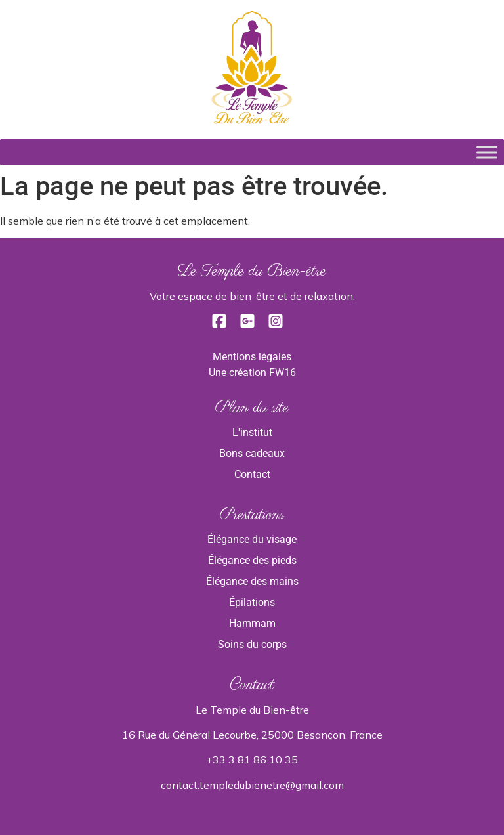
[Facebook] (220, 325)
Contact (252, 474)
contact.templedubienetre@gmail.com (252, 785)
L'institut (252, 432)
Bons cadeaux (252, 453)
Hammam (252, 623)
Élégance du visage (252, 539)
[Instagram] (276, 325)
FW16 (283, 373)
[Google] (249, 325)
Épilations (252, 602)
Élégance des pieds (252, 560)
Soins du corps (252, 644)
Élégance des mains (252, 581)
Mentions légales (252, 357)
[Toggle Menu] (487, 152)
